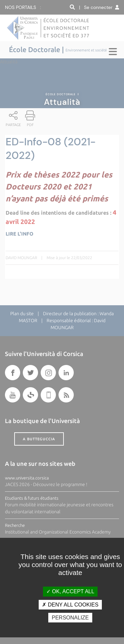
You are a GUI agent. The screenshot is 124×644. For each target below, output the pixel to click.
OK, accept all (70, 591)
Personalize (70, 618)
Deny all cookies (70, 605)
